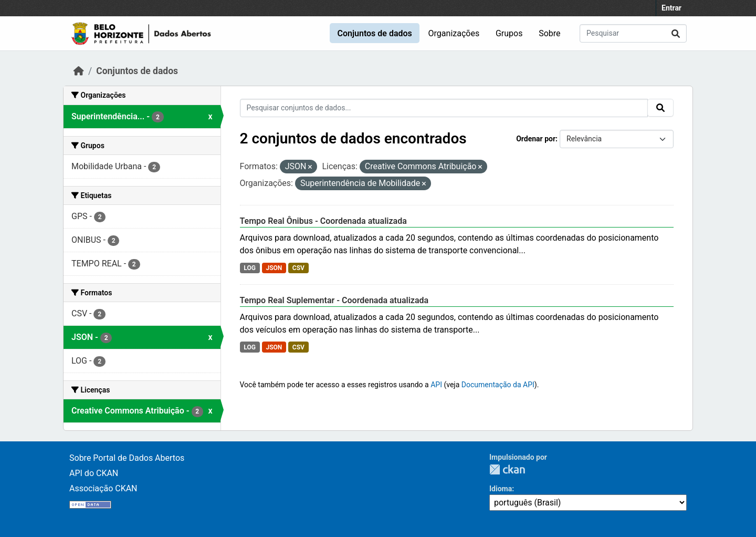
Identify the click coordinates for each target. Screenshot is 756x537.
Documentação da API (498, 385)
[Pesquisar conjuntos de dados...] (633, 33)
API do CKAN (94, 473)
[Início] (79, 71)
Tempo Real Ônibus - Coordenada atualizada (323, 221)
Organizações (454, 33)
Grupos (509, 33)
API (436, 385)
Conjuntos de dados (374, 33)
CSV (298, 268)
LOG (250, 268)
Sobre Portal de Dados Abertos (127, 458)
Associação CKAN (103, 488)
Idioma (501, 489)
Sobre (549, 33)
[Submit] (676, 33)
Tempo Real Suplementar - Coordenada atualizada (334, 300)
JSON (274, 268)
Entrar (671, 8)
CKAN (507, 469)
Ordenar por (536, 139)
